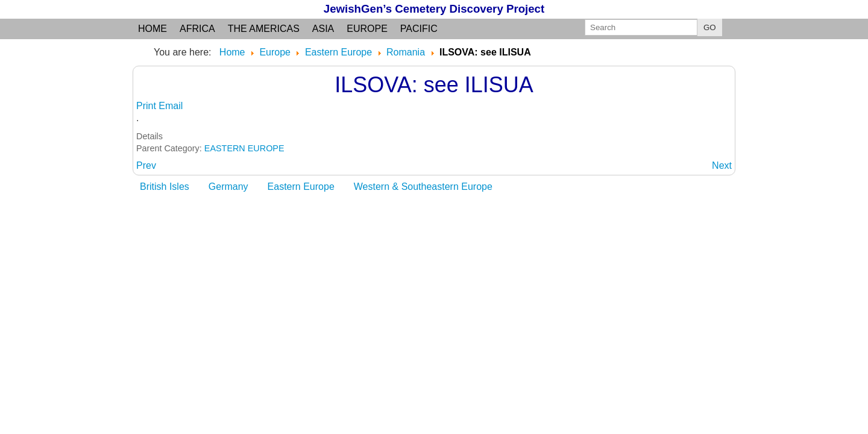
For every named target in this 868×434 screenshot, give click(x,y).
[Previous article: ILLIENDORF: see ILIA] (146, 165)
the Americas (264, 29)
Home (153, 29)
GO (710, 27)
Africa (197, 29)
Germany (228, 187)
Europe (367, 29)
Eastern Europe (301, 187)
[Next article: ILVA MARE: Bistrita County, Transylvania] (722, 165)
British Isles (165, 187)
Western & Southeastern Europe (423, 187)
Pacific (419, 29)
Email (171, 106)
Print (147, 106)
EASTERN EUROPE (244, 148)
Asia (323, 29)
